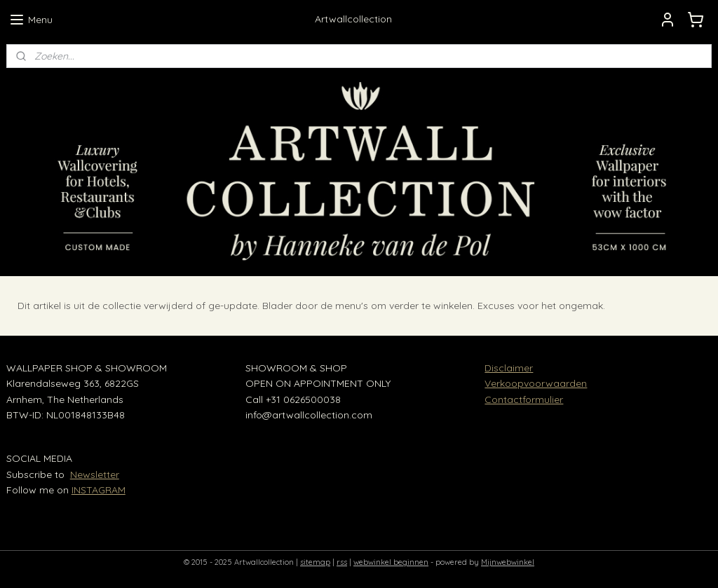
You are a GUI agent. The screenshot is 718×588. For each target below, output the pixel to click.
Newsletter (95, 474)
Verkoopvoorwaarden (536, 383)
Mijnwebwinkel (508, 562)
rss (342, 562)
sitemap (315, 562)
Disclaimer (509, 368)
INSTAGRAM (99, 490)
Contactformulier (524, 399)
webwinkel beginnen (391, 562)
